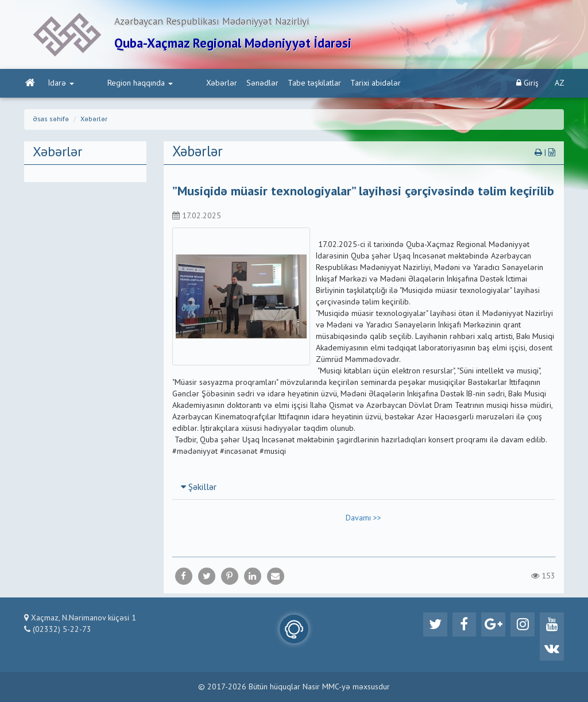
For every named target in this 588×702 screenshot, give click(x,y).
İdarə (60, 87)
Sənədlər (213, 87)
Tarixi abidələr (326, 87)
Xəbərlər (172, 87)
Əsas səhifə (51, 123)
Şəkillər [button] (199, 491)
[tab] (364, 491)
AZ (560, 87)
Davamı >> (363, 522)
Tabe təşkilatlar (265, 87)
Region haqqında (115, 87)
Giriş (527, 86)
